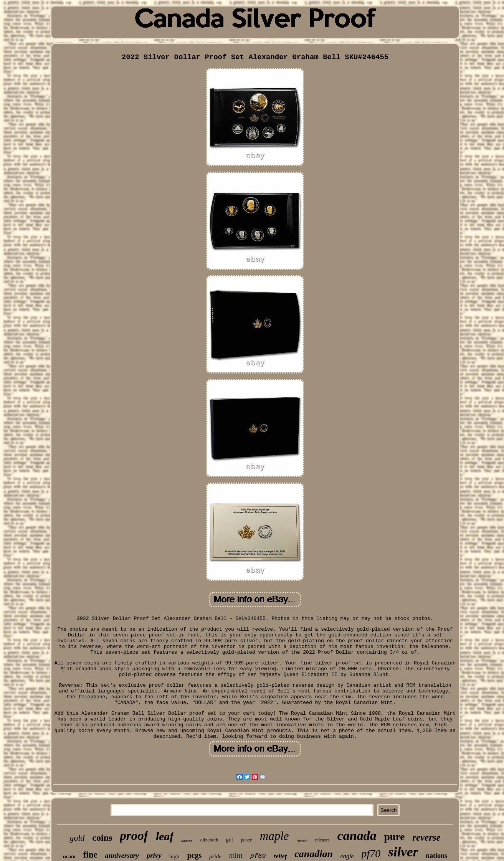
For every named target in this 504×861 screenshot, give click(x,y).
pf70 (371, 854)
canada (357, 835)
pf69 (258, 856)
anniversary (122, 856)
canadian (314, 854)
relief (280, 856)
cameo (187, 841)
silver (403, 852)
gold (77, 838)
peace (246, 840)
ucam (69, 857)
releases (322, 840)
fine (90, 855)
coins (102, 838)
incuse (302, 841)
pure (395, 837)
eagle (347, 856)
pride (215, 856)
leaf (165, 836)
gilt (230, 840)
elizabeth (209, 840)
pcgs (194, 855)
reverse (426, 837)
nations (436, 856)
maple (274, 836)
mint (236, 855)
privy (154, 855)
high (174, 856)
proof (134, 836)
